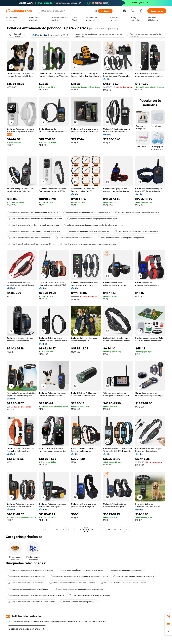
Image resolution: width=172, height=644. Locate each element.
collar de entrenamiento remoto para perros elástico (72, 583)
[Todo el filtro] (16, 35)
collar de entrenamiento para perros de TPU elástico (30, 570)
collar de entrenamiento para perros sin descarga (136, 231)
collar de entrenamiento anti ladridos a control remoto (31, 602)
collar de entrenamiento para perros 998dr (26, 576)
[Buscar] (105, 11)
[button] (95, 11)
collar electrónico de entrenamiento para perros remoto (79, 589)
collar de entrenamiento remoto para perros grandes (121, 238)
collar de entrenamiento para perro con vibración (88, 231)
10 (92, 530)
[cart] (133, 11)
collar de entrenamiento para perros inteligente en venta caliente (36, 595)
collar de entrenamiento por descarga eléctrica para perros (33, 225)
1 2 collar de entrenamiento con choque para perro (137, 212)
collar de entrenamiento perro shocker (126, 570)
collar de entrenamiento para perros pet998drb (90, 595)
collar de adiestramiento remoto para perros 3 (134, 576)
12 (103, 530)
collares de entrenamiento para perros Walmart (28, 589)
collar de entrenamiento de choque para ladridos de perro (92, 219)
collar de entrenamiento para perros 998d (74, 238)
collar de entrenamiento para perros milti (26, 583)
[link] (168, 617)
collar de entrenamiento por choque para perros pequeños (33, 212)
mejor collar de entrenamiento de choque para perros (87, 212)
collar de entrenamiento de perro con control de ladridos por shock (79, 576)
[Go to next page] (126, 530)
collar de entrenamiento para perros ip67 (78, 602)
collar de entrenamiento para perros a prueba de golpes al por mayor (94, 225)
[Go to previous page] (46, 530)
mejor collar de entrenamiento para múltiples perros (123, 583)
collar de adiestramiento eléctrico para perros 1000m (31, 244)
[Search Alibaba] (66, 11)
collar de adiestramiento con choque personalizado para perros (35, 219)
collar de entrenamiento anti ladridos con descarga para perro (34, 231)
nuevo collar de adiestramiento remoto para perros (81, 570)
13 (109, 530)
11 (97, 530)
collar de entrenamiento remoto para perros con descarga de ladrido (89, 244)
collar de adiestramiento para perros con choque (29, 238)
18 (120, 530)
